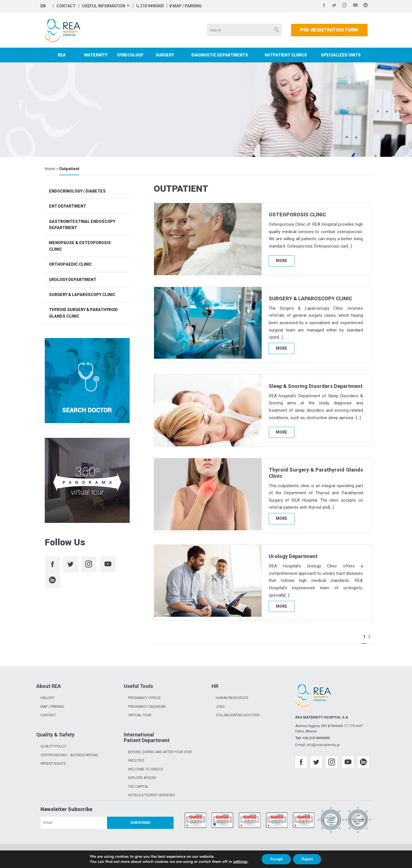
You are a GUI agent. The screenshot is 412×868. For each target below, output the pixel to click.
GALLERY (48, 698)
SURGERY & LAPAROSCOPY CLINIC (310, 298)
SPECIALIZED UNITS (341, 55)
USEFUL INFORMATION (104, 6)
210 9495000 (150, 6)
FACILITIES (136, 761)
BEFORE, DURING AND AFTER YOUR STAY (160, 752)
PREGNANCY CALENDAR (147, 707)
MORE (282, 261)
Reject (307, 859)
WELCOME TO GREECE (146, 769)
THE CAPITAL (138, 787)
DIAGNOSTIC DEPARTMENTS (220, 55)
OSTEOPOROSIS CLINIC (297, 215)
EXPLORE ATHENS (142, 778)
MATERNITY (96, 55)
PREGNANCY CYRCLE (144, 698)
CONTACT (66, 6)
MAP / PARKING (185, 6)
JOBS (220, 707)
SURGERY (165, 55)
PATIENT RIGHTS (53, 764)
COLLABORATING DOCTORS (238, 715)
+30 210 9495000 (316, 738)
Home (50, 169)
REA (62, 55)
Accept (276, 859)
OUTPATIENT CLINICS (286, 55)
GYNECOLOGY (130, 55)
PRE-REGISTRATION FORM (329, 30)
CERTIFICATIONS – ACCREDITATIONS (69, 755)
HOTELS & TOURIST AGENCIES (151, 795)
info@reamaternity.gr (323, 745)
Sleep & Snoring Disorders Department (316, 386)
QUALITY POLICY (53, 746)
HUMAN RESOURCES (232, 698)
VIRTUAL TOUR (140, 715)
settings (240, 862)
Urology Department (293, 556)
